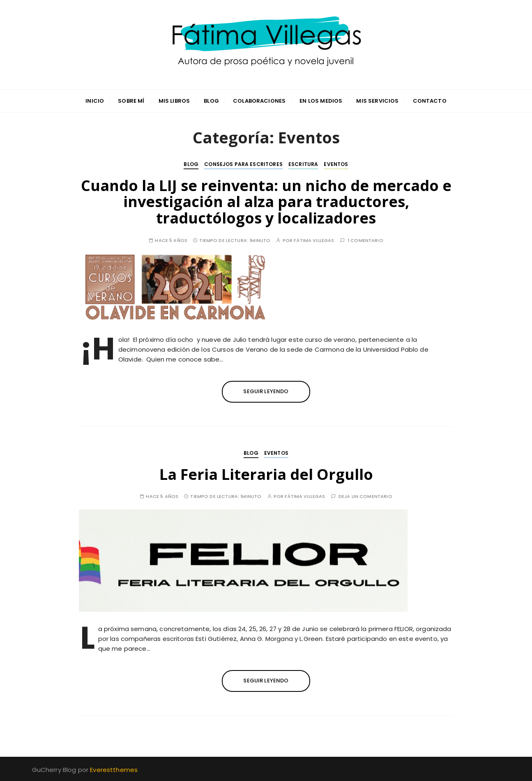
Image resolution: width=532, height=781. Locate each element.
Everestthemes (114, 770)
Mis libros (174, 101)
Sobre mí (131, 101)
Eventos (336, 164)
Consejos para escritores (243, 164)
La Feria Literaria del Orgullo (266, 474)
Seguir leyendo (266, 391)
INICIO (95, 101)
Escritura (303, 164)
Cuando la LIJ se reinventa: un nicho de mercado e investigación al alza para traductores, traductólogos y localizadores (266, 202)
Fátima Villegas (314, 241)
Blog (211, 101)
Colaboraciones (259, 101)
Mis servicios (377, 101)
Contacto (430, 101)
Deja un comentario (365, 496)
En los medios (321, 101)
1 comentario (365, 241)
